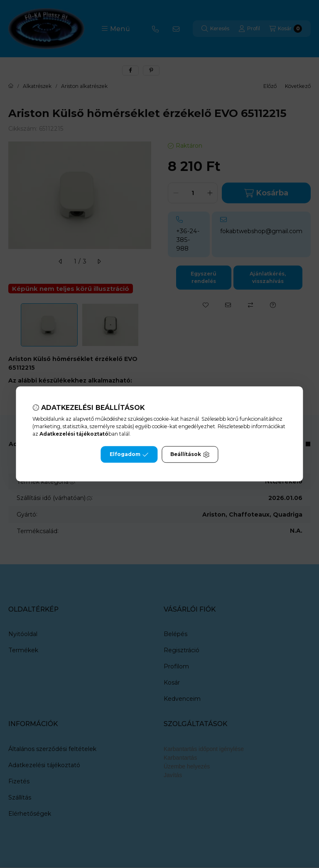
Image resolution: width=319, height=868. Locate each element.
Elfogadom (129, 455)
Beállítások (190, 455)
